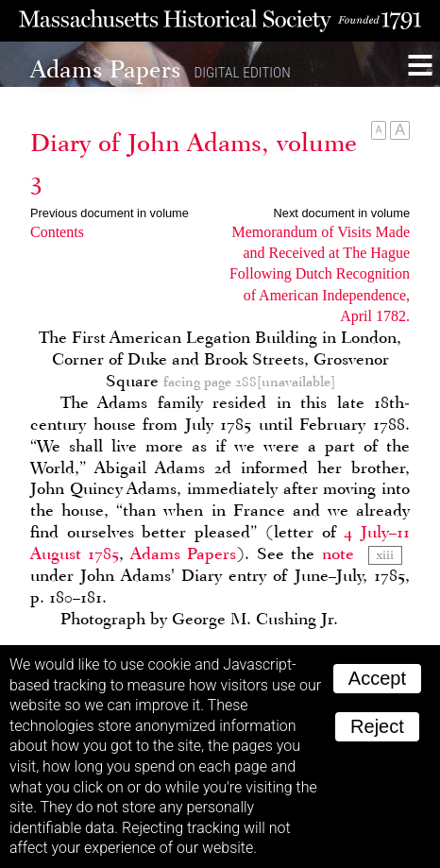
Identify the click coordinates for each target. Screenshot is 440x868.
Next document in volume (342, 213)
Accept (377, 678)
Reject (377, 726)
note (338, 553)
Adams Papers (183, 553)
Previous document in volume (110, 213)
